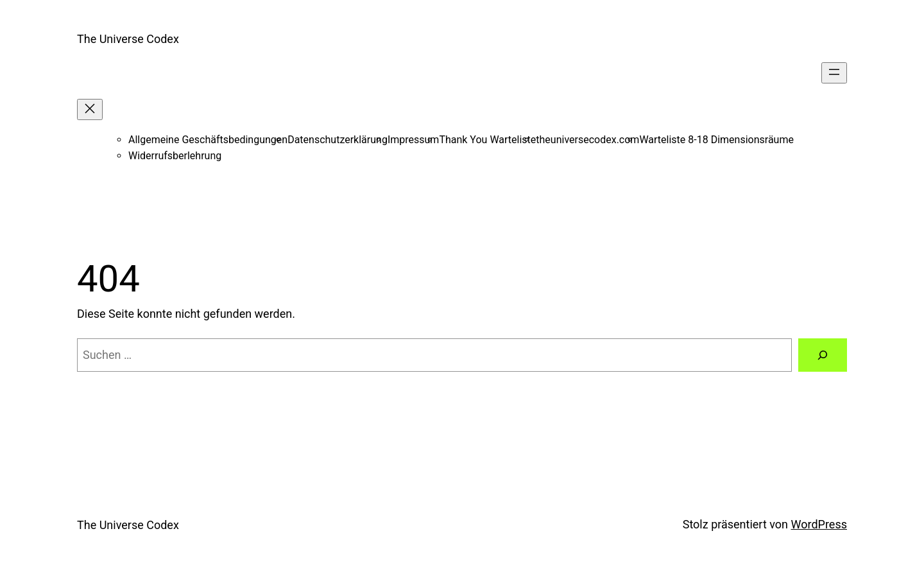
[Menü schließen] (90, 109)
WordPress (819, 524)
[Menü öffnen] (834, 73)
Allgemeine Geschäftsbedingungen (208, 140)
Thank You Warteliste (487, 140)
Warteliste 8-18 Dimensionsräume (716, 140)
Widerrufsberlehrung (175, 156)
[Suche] (823, 355)
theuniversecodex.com (587, 140)
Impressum (414, 140)
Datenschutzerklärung (338, 140)
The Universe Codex (128, 39)
